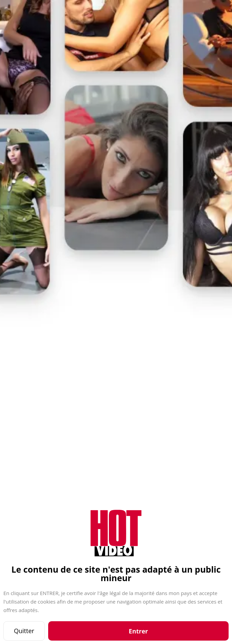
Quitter (24, 631)
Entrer (139, 631)
